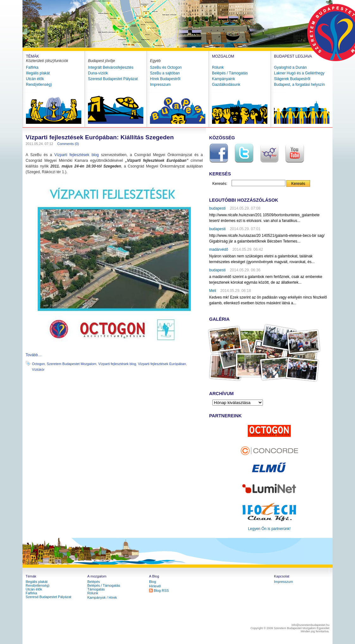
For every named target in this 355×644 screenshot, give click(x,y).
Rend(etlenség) (39, 85)
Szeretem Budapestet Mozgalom (72, 364)
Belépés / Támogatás (230, 73)
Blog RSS (161, 590)
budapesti (217, 208)
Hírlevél (155, 586)
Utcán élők (35, 79)
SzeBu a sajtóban (165, 73)
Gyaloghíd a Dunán (290, 67)
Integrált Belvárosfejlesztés (111, 67)
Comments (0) (68, 144)
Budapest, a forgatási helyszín (299, 85)
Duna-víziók (98, 73)
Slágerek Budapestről (292, 79)
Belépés (94, 582)
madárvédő (219, 249)
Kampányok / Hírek (102, 597)
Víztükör (38, 369)
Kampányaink (224, 79)
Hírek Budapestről (165, 79)
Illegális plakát (38, 73)
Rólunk (218, 67)
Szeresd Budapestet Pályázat (113, 79)
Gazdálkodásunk (226, 85)
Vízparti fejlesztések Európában (162, 364)
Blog (153, 582)
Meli (213, 291)
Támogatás (96, 589)
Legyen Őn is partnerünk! (269, 529)
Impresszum (160, 85)
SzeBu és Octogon (166, 67)
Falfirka (32, 67)
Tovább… (34, 355)
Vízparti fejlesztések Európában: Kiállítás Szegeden (100, 137)
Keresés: (220, 184)
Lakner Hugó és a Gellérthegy (299, 73)
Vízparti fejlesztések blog (77, 155)
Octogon (38, 364)
